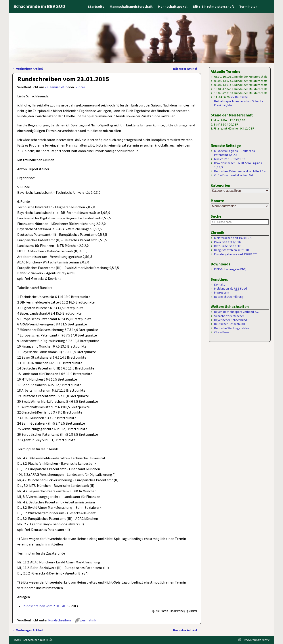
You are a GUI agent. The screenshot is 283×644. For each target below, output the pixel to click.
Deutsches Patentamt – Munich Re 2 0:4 (240, 171)
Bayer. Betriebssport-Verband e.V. (236, 312)
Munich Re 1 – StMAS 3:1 (230, 159)
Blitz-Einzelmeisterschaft (213, 6)
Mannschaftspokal (173, 6)
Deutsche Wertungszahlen (232, 328)
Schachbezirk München (229, 316)
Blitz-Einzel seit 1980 (228, 246)
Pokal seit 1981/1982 (228, 242)
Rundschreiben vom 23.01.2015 (46, 606)
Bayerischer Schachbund (231, 320)
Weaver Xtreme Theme (257, 640)
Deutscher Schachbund (229, 324)
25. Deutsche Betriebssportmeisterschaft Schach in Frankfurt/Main (239, 101)
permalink (88, 620)
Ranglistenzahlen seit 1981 (232, 250)
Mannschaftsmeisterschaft (131, 6)
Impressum (222, 293)
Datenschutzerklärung (229, 297)
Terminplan (248, 6)
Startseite (96, 6)
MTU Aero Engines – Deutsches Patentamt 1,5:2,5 (235, 153)
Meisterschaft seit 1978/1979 (233, 238)
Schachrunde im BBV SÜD (39, 6)
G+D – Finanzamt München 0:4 (233, 175)
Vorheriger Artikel (28, 69)
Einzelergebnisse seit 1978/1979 (236, 254)
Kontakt (219, 284)
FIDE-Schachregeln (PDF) (230, 269)
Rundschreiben (59, 620)
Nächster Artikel (187, 69)
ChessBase (222, 332)
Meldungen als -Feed (231, 289)
